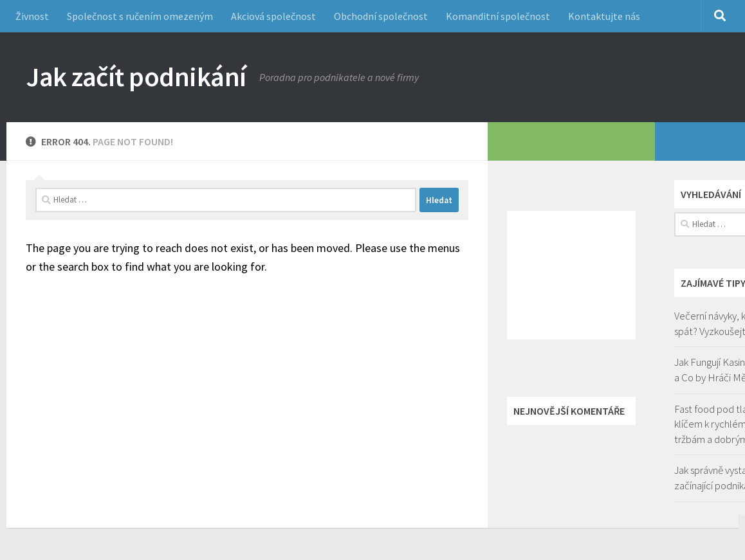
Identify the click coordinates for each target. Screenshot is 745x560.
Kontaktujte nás (604, 16)
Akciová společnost (273, 16)
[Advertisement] (571, 275)
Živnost (32, 16)
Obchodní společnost (381, 16)
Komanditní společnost (498, 16)
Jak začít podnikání (136, 77)
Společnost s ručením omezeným (140, 16)
